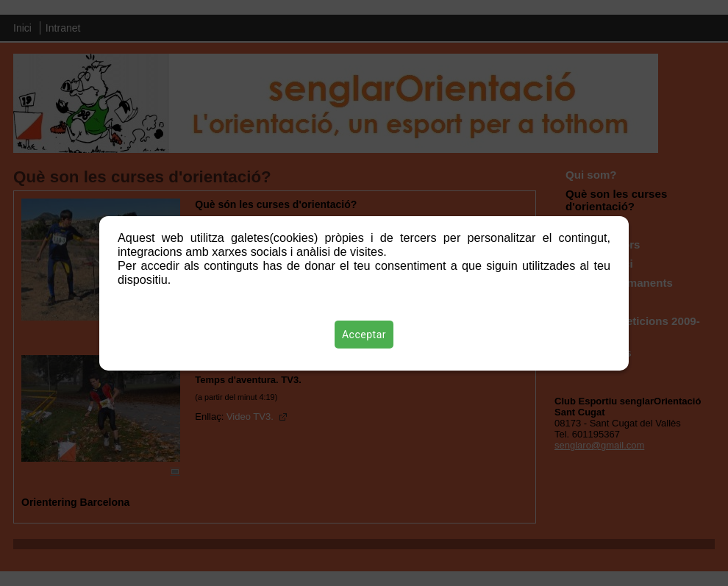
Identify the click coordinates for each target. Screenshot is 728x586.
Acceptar (364, 335)
